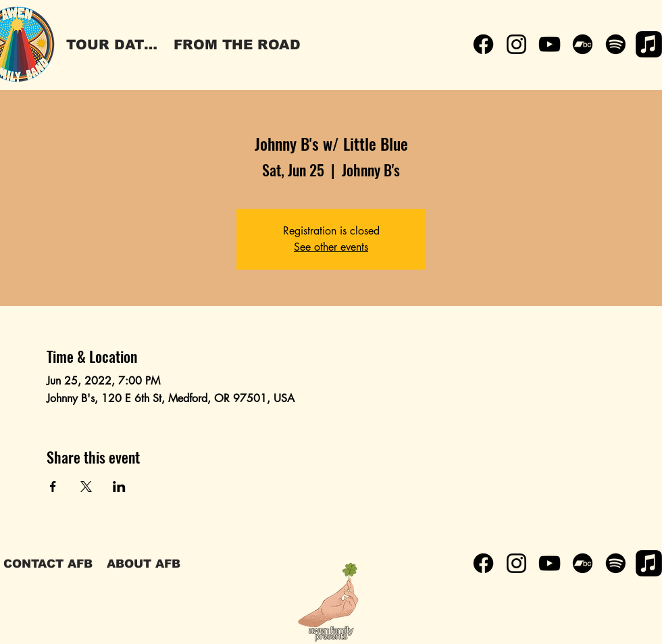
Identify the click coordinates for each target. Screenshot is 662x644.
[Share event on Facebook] (53, 487)
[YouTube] (550, 44)
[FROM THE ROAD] (237, 45)
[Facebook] (483, 44)
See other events (331, 247)
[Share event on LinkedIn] (119, 487)
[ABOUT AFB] (143, 564)
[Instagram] (516, 44)
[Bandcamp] (583, 44)
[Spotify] (616, 44)
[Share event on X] (86, 487)
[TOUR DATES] (114, 45)
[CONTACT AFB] (48, 564)
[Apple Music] (649, 44)
